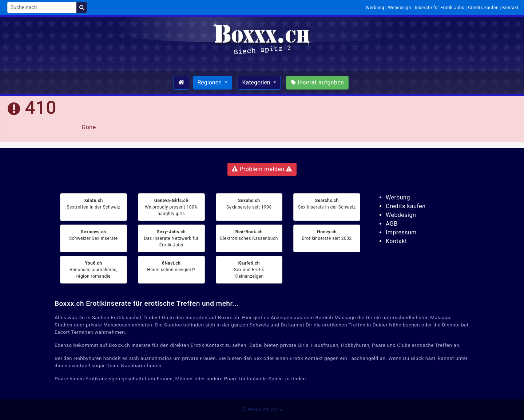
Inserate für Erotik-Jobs (440, 8)
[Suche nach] (42, 7)
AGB (392, 224)
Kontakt (510, 8)
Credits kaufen (483, 8)
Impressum (401, 232)
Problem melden (262, 169)
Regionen (210, 82)
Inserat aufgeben (317, 82)
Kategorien (257, 82)
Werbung (375, 8)
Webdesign (400, 8)
